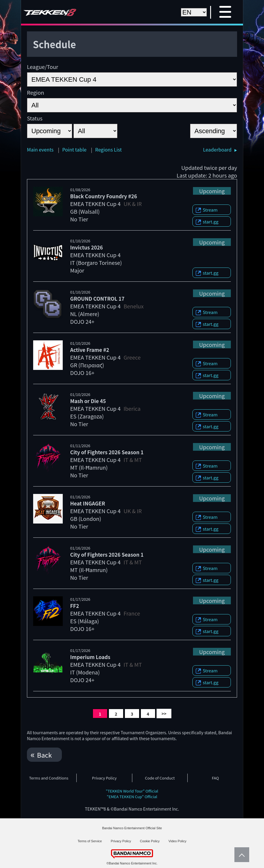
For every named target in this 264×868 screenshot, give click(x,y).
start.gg (211, 222)
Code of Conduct (160, 778)
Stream (210, 210)
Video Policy (177, 841)
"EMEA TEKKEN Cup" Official (132, 797)
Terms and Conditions (49, 778)
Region (36, 92)
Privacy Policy (104, 778)
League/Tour (43, 67)
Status (35, 118)
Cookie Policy (150, 841)
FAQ (215, 778)
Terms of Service (90, 841)
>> (164, 714)
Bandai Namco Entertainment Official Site (132, 828)
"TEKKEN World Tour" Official (132, 791)
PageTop (240, 855)
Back (44, 755)
